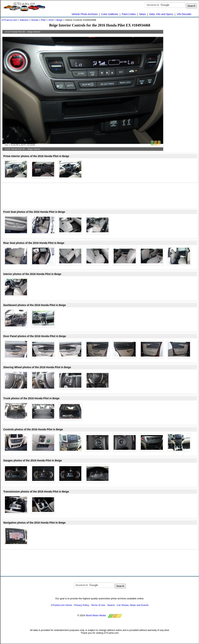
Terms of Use (98, 605)
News (143, 14)
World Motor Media (96, 615)
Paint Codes (129, 14)
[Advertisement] (100, 196)
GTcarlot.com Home (61, 605)
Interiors (24, 20)
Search (111, 605)
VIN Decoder (184, 14)
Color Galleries (110, 14)
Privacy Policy (82, 605)
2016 (51, 20)
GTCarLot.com (9, 20)
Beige (59, 20)
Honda (35, 20)
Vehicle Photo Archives (85, 14)
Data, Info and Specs (161, 14)
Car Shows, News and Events (133, 605)
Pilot (43, 20)
